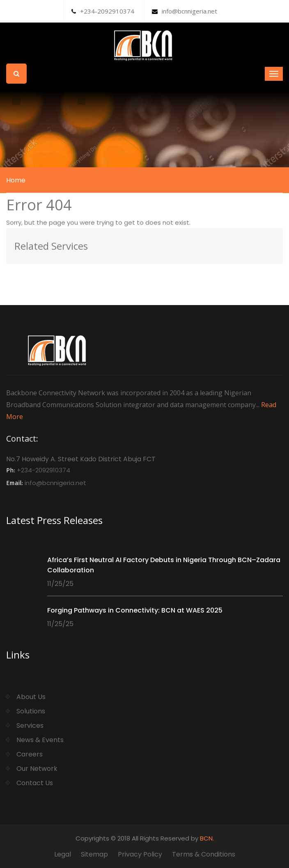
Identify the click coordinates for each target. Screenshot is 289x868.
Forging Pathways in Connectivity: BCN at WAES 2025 (135, 610)
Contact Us (35, 783)
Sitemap (94, 854)
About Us (31, 697)
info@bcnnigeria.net (185, 11)
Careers (30, 754)
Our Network (37, 769)
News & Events (40, 740)
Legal (63, 854)
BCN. (207, 838)
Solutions (31, 711)
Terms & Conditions (204, 854)
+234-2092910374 (103, 11)
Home (16, 180)
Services (30, 726)
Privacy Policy (140, 854)
